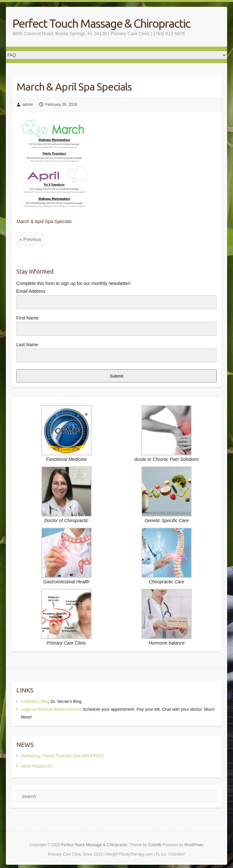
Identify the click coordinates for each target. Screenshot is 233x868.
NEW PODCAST (37, 766)
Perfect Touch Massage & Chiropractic (101, 23)
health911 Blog (35, 701)
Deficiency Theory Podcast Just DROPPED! (62, 756)
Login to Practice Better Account (51, 709)
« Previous (30, 239)
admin (28, 105)
